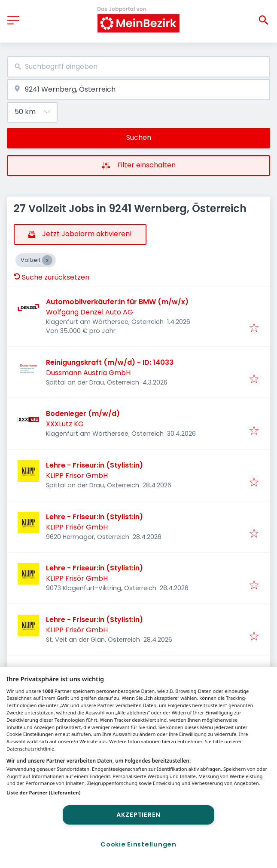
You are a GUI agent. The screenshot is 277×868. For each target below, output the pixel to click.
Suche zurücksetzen (52, 277)
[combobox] (138, 67)
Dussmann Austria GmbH (88, 373)
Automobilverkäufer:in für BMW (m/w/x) (117, 302)
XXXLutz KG (65, 424)
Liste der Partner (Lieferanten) (44, 793)
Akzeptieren (138, 815)
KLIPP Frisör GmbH (77, 476)
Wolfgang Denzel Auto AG (90, 312)
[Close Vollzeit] (47, 260)
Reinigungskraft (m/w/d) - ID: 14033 (110, 362)
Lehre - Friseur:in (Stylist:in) (94, 465)
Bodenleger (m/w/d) (83, 414)
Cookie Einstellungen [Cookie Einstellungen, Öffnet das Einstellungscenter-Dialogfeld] (138, 844)
